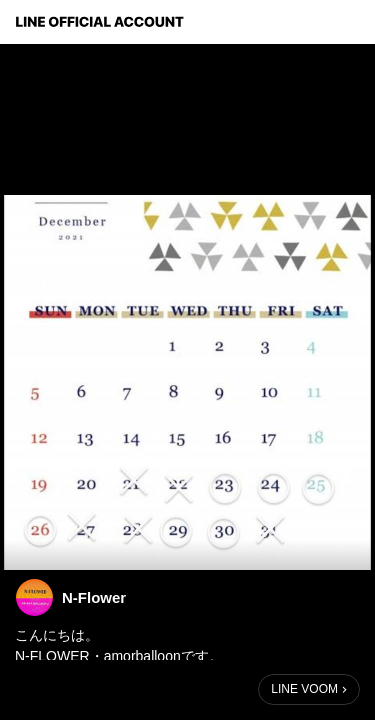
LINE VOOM (304, 689)
